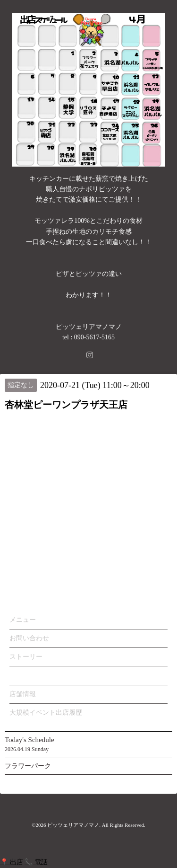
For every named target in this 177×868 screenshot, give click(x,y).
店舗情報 (23, 694)
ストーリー (26, 657)
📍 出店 (12, 862)
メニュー (23, 620)
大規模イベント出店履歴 (46, 713)
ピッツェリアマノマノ (73, 825)
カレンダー (26, 675)
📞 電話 (36, 862)
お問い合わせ (29, 638)
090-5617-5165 (94, 337)
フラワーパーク (28, 766)
